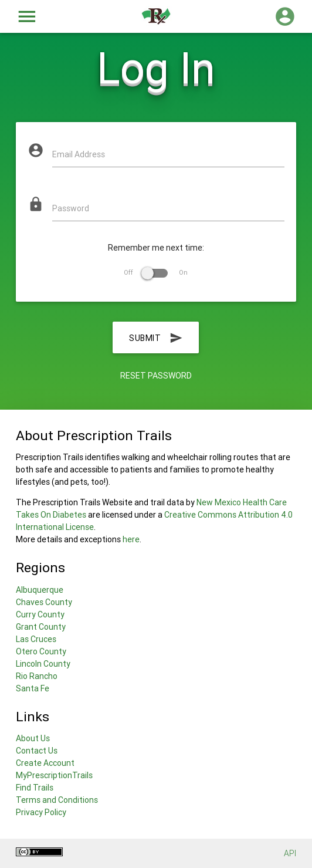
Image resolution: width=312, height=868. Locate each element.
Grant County (41, 627)
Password (71, 208)
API (290, 853)
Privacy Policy (41, 812)
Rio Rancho (37, 676)
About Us (33, 738)
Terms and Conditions (57, 800)
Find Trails (35, 788)
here (131, 539)
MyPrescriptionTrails (54, 775)
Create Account (45, 763)
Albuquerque (40, 590)
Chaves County (44, 602)
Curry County (40, 614)
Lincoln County (43, 664)
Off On (156, 272)
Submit (156, 337)
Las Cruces (36, 639)
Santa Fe (33, 688)
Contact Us (37, 751)
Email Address (79, 154)
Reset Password (156, 376)
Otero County (41, 651)
